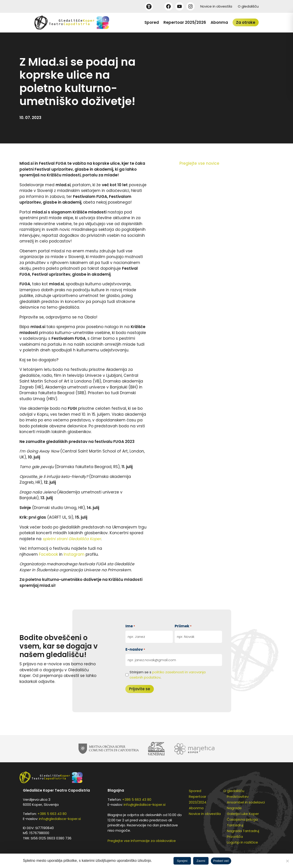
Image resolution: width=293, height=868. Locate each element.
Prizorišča (235, 837)
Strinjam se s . (168, 675)
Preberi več (221, 861)
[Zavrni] (287, 861)
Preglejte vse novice (199, 163)
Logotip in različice (242, 842)
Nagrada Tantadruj (243, 831)
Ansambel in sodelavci (246, 802)
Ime (130, 626)
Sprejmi (182, 861)
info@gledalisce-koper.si (60, 819)
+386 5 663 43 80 (52, 814)
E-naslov (135, 649)
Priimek (183, 626)
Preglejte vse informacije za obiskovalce (142, 841)
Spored (152, 22)
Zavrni (201, 861)
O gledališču (248, 6)
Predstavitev (238, 797)
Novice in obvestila (216, 6)
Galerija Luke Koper (243, 814)
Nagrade (234, 808)
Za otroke (246, 22)
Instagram (75, 554)
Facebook (49, 554)
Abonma (219, 22)
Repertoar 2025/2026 (185, 22)
